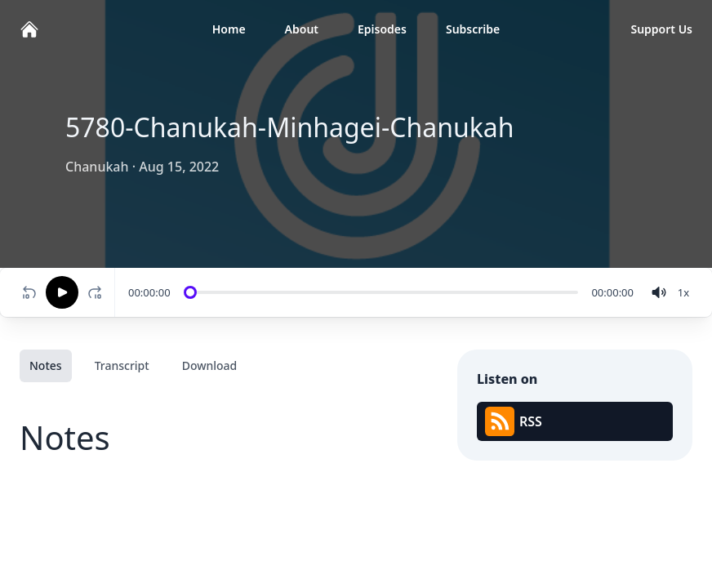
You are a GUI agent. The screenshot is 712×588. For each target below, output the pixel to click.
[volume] (659, 292)
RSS (514, 421)
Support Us (661, 29)
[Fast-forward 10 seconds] (98, 292)
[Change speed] (683, 292)
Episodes (382, 29)
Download (210, 365)
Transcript (122, 365)
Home (229, 29)
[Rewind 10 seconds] (29, 292)
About (302, 29)
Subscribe (473, 29)
